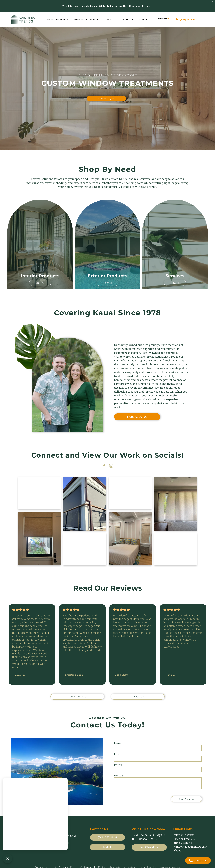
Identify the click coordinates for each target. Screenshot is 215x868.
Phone (118, 765)
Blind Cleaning (183, 843)
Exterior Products (184, 839)
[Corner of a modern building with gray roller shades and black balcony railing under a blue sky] (85, 504)
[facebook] (104, 466)
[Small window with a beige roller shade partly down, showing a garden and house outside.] (39, 539)
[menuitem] (57, 19)
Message (119, 776)
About (177, 850)
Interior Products (184, 835)
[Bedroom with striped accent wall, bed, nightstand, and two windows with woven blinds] (130, 539)
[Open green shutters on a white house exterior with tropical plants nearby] (85, 549)
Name (118, 743)
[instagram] (111, 466)
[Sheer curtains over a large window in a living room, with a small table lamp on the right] (39, 493)
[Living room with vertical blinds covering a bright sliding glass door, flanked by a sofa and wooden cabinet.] (176, 504)
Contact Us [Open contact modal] (198, 860)
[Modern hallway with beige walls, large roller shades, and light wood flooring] (176, 549)
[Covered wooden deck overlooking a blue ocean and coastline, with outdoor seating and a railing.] (130, 493)
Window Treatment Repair (190, 847)
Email (117, 754)
